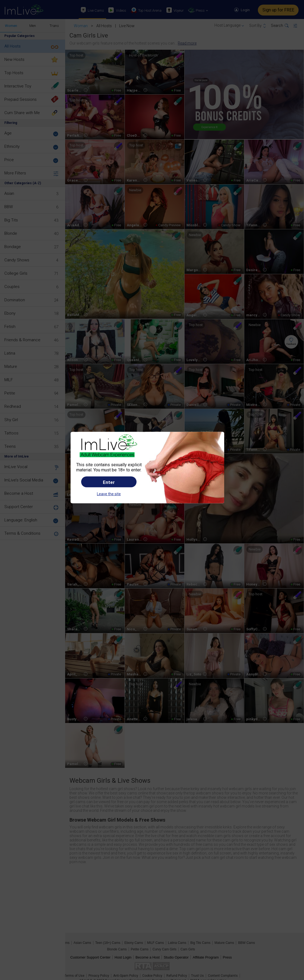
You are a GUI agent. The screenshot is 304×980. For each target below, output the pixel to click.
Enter (109, 482)
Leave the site (109, 494)
